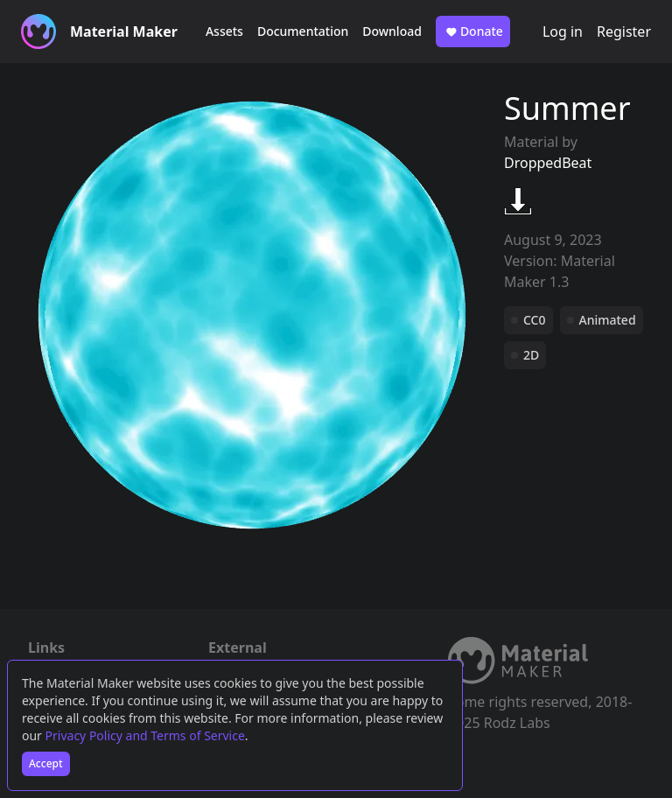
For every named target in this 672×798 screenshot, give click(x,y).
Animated (608, 320)
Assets (224, 31)
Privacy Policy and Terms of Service (145, 735)
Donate (473, 31)
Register (624, 31)
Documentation (303, 31)
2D (531, 355)
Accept (46, 763)
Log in (563, 31)
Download (392, 31)
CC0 (535, 320)
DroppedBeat (548, 163)
